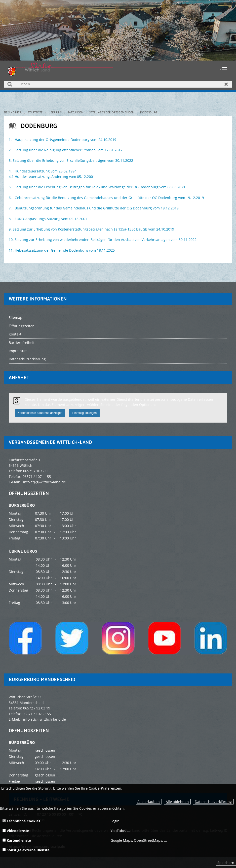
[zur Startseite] (61, 69)
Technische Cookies (21, 821)
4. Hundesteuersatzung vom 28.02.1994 (43, 171)
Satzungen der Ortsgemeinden (112, 112)
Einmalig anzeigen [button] (84, 413)
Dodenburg (149, 112)
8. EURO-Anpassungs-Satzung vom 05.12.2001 (48, 219)
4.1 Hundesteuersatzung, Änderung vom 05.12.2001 (52, 177)
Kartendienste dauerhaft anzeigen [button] (40, 413)
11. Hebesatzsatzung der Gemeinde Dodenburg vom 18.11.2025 (62, 250)
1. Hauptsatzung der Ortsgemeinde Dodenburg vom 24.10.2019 (62, 140)
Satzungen (75, 112)
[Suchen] (118, 84)
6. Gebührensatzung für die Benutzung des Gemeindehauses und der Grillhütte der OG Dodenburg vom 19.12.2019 (106, 198)
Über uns (55, 112)
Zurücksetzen (226, 84)
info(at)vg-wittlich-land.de (44, 482)
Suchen (10, 84)
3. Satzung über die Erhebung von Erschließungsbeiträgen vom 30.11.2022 (71, 160)
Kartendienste (17, 840)
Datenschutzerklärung (213, 802)
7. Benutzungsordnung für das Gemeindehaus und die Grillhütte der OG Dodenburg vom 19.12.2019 (94, 208)
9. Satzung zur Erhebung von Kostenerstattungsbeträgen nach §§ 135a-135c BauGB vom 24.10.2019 (91, 229)
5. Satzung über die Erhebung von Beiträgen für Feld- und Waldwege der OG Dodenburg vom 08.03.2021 (97, 187)
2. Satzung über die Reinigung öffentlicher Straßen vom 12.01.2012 (66, 150)
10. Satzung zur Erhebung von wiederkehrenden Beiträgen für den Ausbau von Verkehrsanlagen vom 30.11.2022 (103, 240)
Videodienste (16, 831)
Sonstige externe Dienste (26, 850)
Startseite (35, 112)
